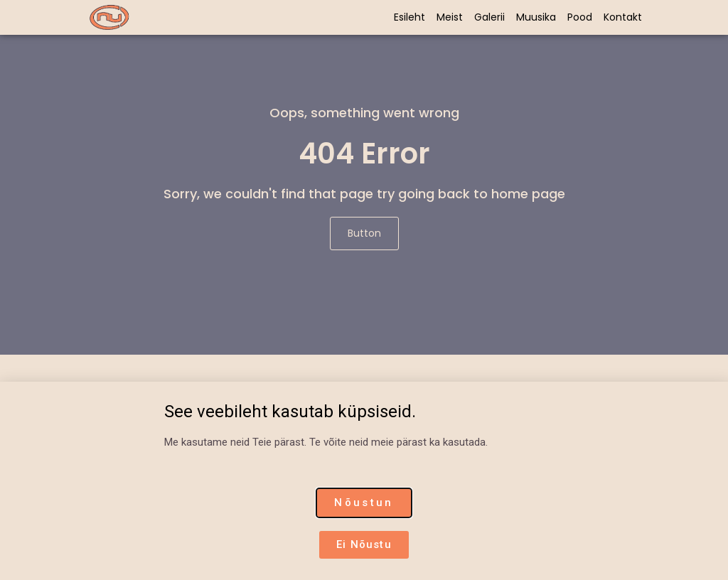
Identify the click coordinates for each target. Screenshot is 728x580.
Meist (450, 17)
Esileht (409, 17)
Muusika (536, 17)
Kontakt (623, 17)
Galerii (489, 17)
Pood (580, 17)
